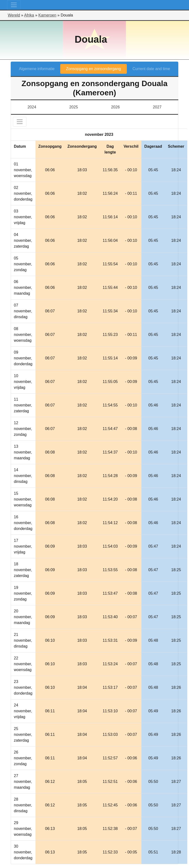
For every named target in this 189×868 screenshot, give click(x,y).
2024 (32, 107)
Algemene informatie (37, 69)
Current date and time (151, 69)
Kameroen (47, 15)
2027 (157, 107)
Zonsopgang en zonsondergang (94, 69)
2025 (74, 107)
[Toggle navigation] (14, 5)
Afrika (29, 15)
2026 (115, 107)
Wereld (14, 15)
